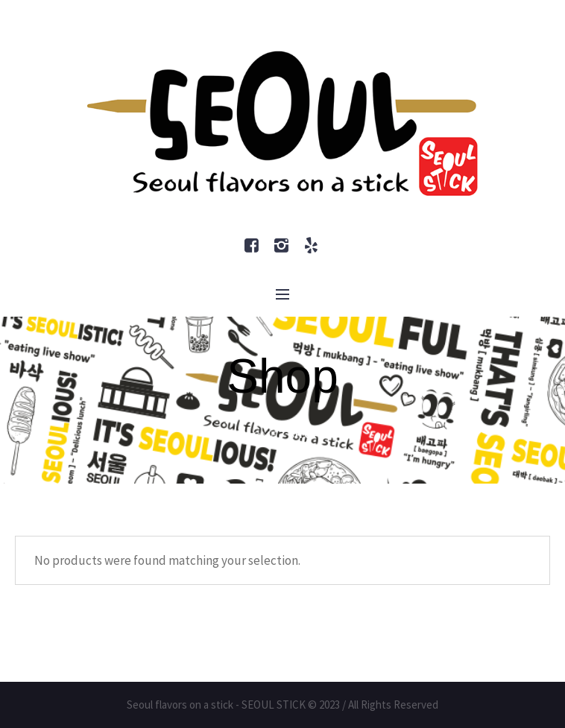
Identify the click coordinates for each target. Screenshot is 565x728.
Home (261, 435)
